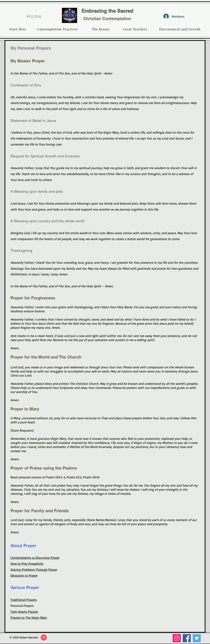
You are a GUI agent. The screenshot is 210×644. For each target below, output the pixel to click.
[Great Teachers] (135, 29)
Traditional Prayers (24, 600)
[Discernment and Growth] (180, 29)
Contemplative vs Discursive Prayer (35, 558)
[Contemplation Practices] (57, 29)
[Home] (34, 16)
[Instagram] (177, 638)
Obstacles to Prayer (24, 575)
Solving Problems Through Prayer (34, 570)
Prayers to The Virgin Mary (29, 618)
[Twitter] (197, 638)
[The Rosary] (101, 29)
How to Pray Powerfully (27, 564)
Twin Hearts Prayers (24, 612)
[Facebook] (187, 638)
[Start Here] (18, 29)
